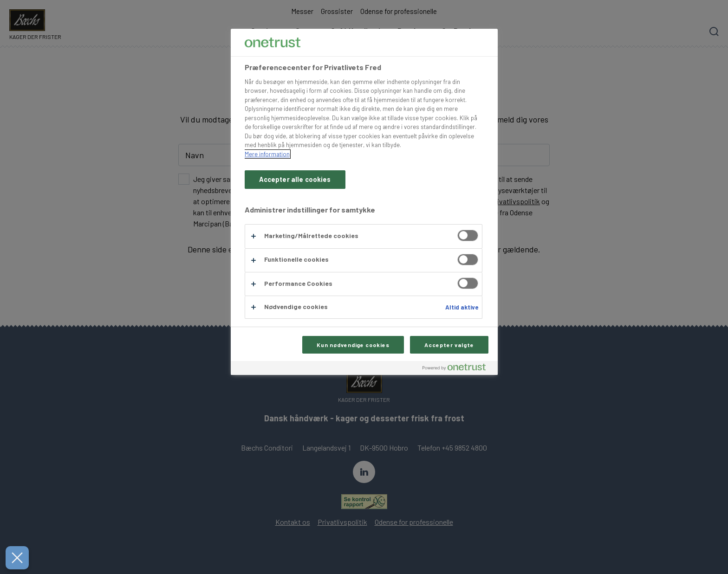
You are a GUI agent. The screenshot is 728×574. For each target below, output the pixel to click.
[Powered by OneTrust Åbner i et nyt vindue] (458, 369)
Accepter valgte (449, 345)
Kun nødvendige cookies (353, 345)
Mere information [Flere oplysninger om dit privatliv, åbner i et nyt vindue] (267, 154)
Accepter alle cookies (295, 179)
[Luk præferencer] (13, 558)
